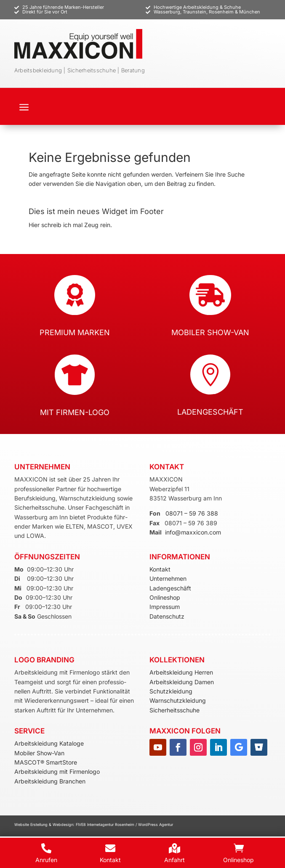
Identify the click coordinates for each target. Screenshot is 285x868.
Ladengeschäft (170, 588)
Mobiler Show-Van (39, 753)
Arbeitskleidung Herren (181, 672)
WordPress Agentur (156, 824)
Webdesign (63, 824)
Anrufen (46, 860)
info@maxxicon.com (193, 532)
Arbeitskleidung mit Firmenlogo (57, 771)
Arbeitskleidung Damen (182, 682)
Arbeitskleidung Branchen (50, 781)
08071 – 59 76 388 (192, 513)
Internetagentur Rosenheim (111, 824)
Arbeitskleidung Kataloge (49, 743)
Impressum (165, 607)
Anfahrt (174, 860)
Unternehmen (168, 578)
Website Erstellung (32, 824)
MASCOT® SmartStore (46, 762)
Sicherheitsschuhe (174, 710)
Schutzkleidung (171, 691)
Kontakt (160, 569)
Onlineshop (165, 597)
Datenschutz (167, 616)
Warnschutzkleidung (178, 700)
